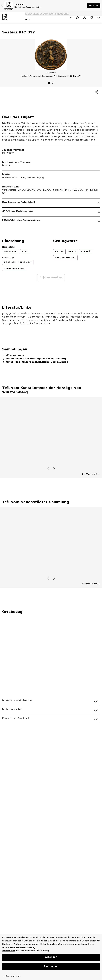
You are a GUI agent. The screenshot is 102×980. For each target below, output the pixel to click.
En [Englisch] (99, 18)
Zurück (48, 469)
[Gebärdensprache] (92, 18)
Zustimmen (51, 967)
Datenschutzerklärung (23, 947)
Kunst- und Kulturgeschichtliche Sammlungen (37, 362)
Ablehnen (51, 957)
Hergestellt (8, 247)
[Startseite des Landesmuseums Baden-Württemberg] (13, 19)
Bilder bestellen (12, 709)
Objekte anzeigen (51, 278)
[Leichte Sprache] (85, 18)
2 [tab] (54, 83)
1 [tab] (49, 83)
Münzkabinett (15, 355)
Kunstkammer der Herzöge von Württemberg (36, 359)
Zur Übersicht (90, 474)
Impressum (9, 951)
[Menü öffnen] (71, 17)
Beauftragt (8, 258)
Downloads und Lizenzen (17, 701)
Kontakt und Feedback (16, 718)
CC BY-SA (75, 76)
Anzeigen (94, 6)
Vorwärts (54, 469)
